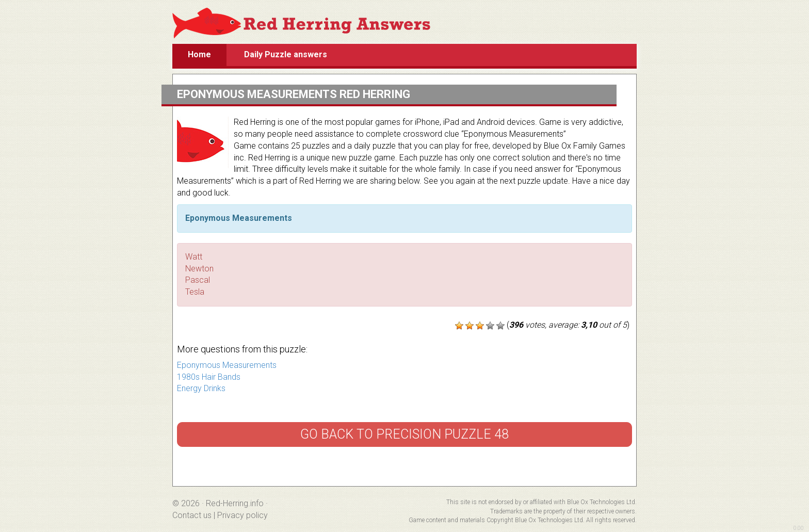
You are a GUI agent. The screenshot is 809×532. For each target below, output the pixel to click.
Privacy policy (242, 515)
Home (199, 54)
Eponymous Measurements (227, 365)
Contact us (192, 515)
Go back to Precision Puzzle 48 (405, 434)
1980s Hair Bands (209, 377)
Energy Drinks (201, 388)
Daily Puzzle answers (286, 54)
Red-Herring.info (235, 503)
